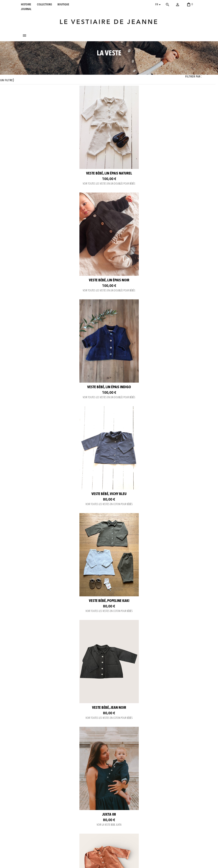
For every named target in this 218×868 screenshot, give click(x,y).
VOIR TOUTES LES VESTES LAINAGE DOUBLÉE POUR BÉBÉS (65, 788)
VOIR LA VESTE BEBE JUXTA (65, 574)
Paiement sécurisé (66, 831)
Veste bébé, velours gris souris (65, 671)
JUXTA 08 (64, 564)
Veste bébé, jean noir (154, 457)
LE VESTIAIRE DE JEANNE (109, 22)
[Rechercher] (173, 5)
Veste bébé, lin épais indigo (65, 350)
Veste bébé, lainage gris (65, 778)
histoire (26, 4)
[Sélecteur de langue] (159, 5)
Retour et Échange (66, 840)
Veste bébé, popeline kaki (65, 457)
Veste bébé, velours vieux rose (154, 564)
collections (44, 4)
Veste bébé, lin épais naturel (65, 243)
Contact (61, 827)
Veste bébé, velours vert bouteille (154, 671)
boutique (63, 4)
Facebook (97, 831)
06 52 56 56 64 (181, 859)
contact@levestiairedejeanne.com (159, 859)
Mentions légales (66, 850)
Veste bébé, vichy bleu (154, 350)
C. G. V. (61, 845)
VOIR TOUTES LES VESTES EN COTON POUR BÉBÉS (154, 360)
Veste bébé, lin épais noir (154, 243)
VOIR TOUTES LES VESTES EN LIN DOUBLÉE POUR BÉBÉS (64, 254)
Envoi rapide (63, 836)
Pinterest (96, 836)
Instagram (97, 827)
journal (26, 9)
